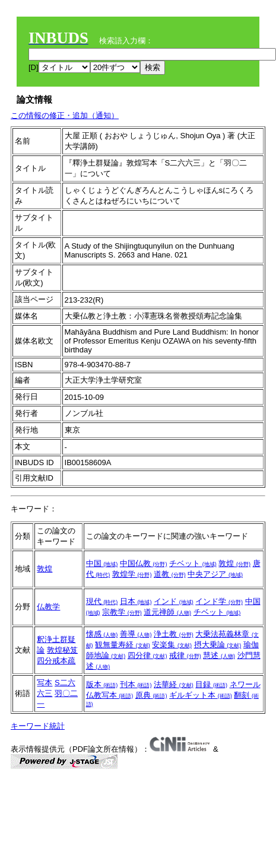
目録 (211, 684)
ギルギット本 (201, 695)
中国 (102, 563)
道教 (170, 574)
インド (174, 601)
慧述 (219, 655)
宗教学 (122, 612)
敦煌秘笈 (62, 650)
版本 (102, 684)
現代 (102, 601)
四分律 (147, 655)
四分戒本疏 (56, 661)
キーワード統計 (38, 726)
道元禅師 (167, 612)
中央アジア (215, 574)
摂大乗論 (218, 645)
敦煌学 (132, 574)
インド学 (219, 601)
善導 (136, 634)
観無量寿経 (123, 645)
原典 (151, 695)
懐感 (102, 634)
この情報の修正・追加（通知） (65, 115)
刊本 (136, 684)
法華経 (174, 684)
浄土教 (174, 634)
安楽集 (172, 645)
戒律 (185, 655)
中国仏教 (144, 563)
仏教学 (48, 607)
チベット (193, 563)
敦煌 (45, 569)
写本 (45, 683)
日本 (136, 601)
